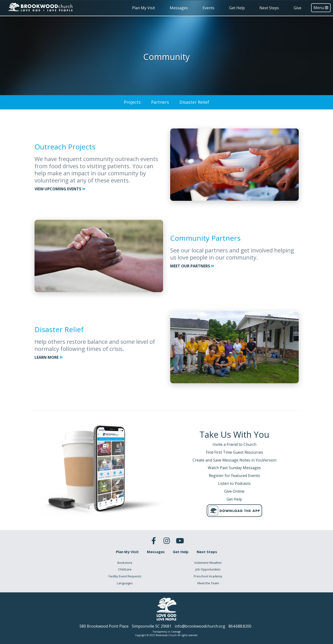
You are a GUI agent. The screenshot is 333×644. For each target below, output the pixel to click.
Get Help (237, 8)
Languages (125, 583)
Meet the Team (208, 583)
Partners (160, 102)
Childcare (125, 569)
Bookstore (125, 563)
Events (209, 8)
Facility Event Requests (125, 576)
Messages (179, 8)
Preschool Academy (208, 576)
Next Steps (269, 8)
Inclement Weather (208, 563)
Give (298, 8)
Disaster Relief (194, 102)
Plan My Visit (144, 8)
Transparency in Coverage (167, 632)
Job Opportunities (208, 569)
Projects (132, 102)
